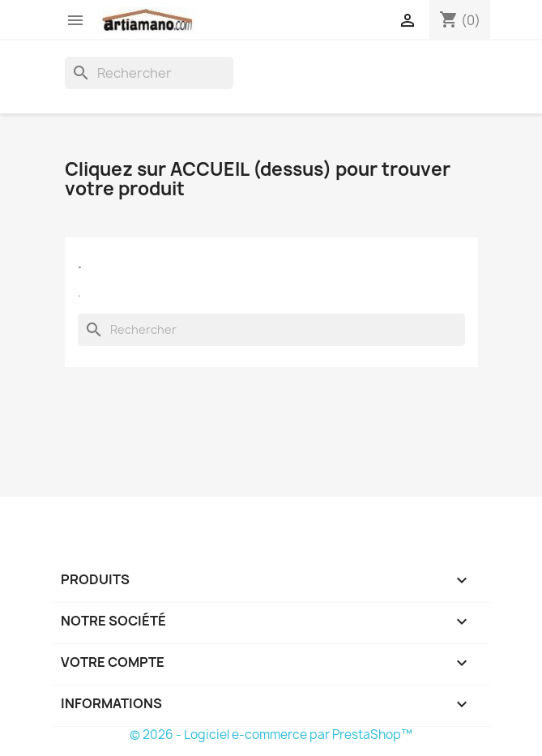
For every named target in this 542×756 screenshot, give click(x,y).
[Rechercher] (149, 73)
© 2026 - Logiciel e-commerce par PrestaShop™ (271, 735)
